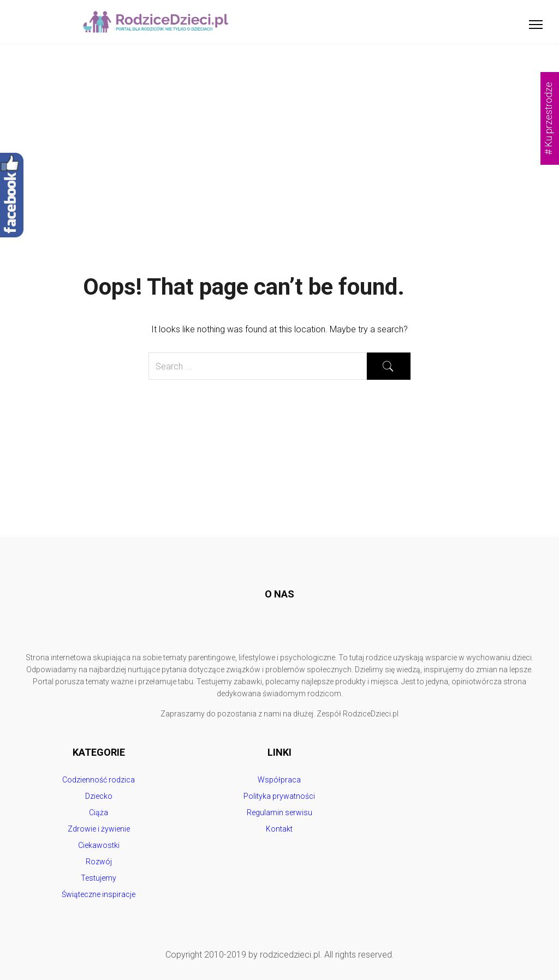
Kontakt (279, 829)
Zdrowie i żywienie (99, 829)
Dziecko (99, 796)
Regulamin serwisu (279, 812)
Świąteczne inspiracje (99, 894)
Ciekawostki (99, 845)
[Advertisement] (279, 126)
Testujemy (99, 878)
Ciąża (99, 812)
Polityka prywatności (279, 796)
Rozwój (99, 862)
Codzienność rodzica (99, 780)
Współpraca (279, 780)
